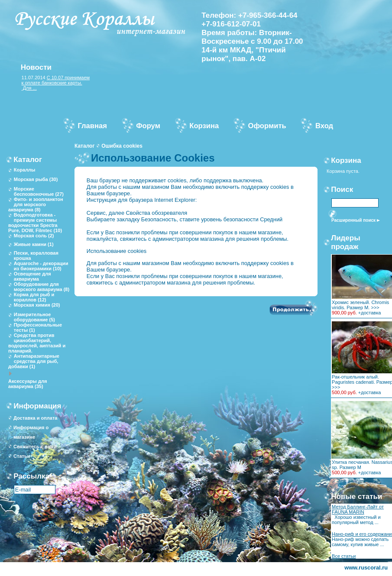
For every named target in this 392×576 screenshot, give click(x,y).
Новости (36, 67)
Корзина (346, 160)
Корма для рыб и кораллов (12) (34, 297)
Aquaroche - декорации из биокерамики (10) (41, 266)
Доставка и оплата (35, 418)
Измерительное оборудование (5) (34, 317)
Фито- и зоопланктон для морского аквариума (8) (36, 204)
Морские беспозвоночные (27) (39, 191)
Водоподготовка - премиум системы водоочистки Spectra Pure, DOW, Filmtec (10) (35, 223)
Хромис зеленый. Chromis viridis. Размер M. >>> (360, 305)
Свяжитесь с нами (35, 447)
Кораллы (25, 170)
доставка (371, 313)
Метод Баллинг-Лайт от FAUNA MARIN (358, 509)
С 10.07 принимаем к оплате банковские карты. (56, 80)
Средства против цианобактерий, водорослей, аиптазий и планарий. (37, 343)
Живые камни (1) (34, 244)
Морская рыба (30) (36, 179)
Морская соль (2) (34, 236)
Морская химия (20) (37, 305)
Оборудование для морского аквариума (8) (42, 287)
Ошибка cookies (122, 146)
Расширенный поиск (353, 220)
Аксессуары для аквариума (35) (28, 384)
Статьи (22, 456)
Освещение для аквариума (32, 276)
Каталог (85, 146)
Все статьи (344, 556)
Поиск (342, 189)
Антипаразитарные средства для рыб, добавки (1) (34, 361)
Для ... (29, 88)
